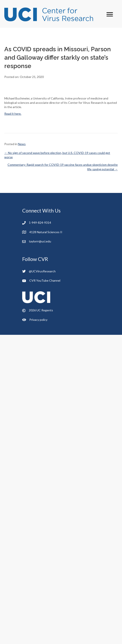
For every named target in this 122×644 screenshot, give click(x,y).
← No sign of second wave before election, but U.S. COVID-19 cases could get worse (57, 155)
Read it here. (13, 114)
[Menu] (110, 14)
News (22, 144)
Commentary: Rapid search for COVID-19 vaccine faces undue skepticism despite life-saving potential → (63, 167)
